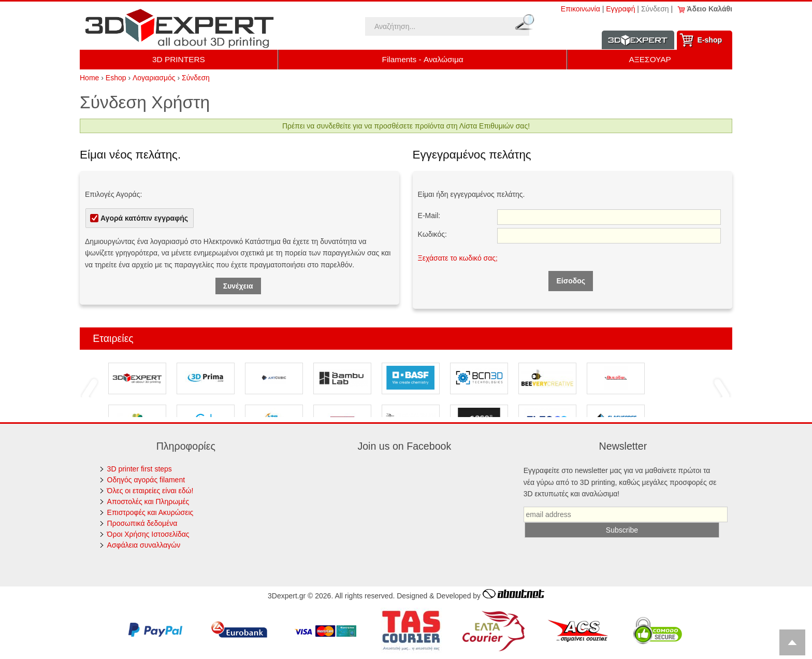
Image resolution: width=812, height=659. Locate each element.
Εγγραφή (620, 9)
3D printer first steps (140, 469)
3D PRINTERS (179, 59)
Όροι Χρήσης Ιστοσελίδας (148, 534)
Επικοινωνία (581, 9)
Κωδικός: (432, 234)
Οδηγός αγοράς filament (146, 480)
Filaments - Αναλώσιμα (423, 59)
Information (638, 40)
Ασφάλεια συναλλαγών (144, 545)
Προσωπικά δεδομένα (142, 523)
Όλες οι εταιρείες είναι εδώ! (150, 491)
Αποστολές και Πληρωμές (148, 502)
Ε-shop (710, 40)
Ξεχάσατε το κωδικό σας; (458, 258)
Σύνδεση (655, 9)
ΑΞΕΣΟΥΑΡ (650, 59)
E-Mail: (429, 216)
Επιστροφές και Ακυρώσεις (150, 512)
